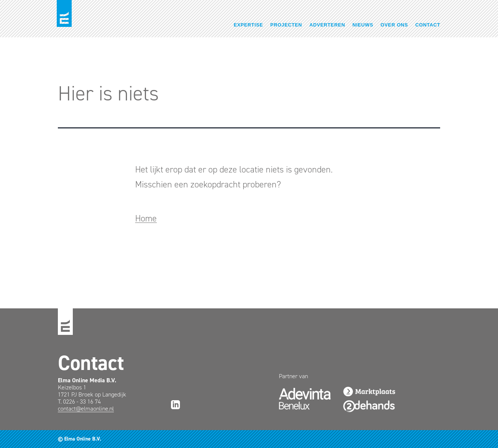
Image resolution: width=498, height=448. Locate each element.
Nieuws (363, 25)
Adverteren (327, 25)
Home (146, 218)
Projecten (286, 25)
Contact (428, 25)
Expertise (248, 25)
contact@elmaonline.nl (86, 409)
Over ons (394, 25)
